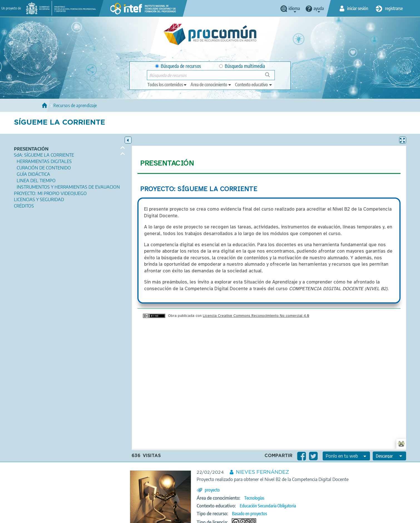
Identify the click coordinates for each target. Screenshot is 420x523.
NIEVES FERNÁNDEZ (262, 472)
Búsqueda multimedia (242, 66)
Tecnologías (254, 498)
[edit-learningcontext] (254, 85)
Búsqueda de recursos (178, 66)
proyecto (212, 490)
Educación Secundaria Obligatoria (268, 506)
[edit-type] (167, 85)
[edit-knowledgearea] (211, 85)
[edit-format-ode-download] (389, 456)
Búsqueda (270, 77)
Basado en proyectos (249, 514)
